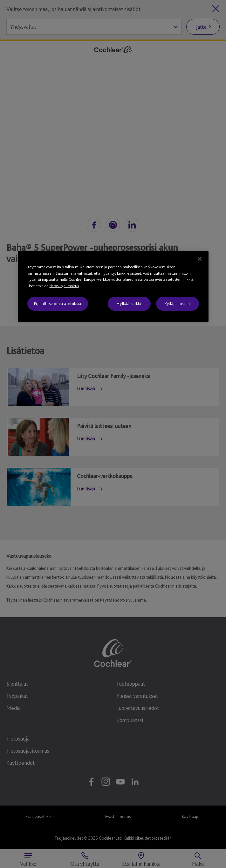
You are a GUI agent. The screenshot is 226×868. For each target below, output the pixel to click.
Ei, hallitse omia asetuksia (58, 304)
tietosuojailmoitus (64, 286)
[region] (113, 286)
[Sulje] (200, 259)
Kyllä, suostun (177, 304)
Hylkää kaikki (129, 304)
